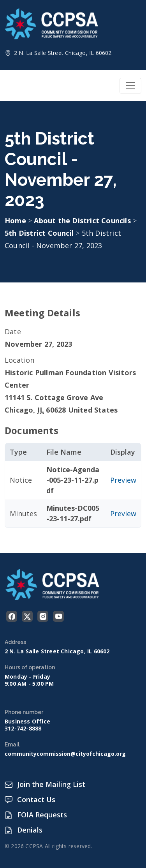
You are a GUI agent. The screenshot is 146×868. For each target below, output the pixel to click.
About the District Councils (83, 221)
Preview (123, 480)
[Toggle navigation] (130, 86)
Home (15, 221)
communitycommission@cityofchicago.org (65, 754)
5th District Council (40, 233)
